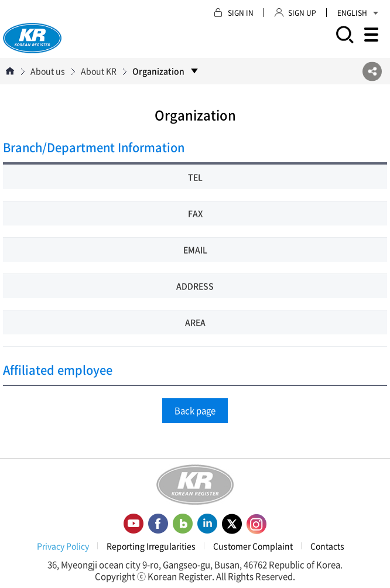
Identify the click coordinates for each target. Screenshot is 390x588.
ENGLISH (358, 13)
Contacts (327, 546)
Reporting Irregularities (151, 546)
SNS (372, 71)
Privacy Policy (63, 546)
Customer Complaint (253, 546)
